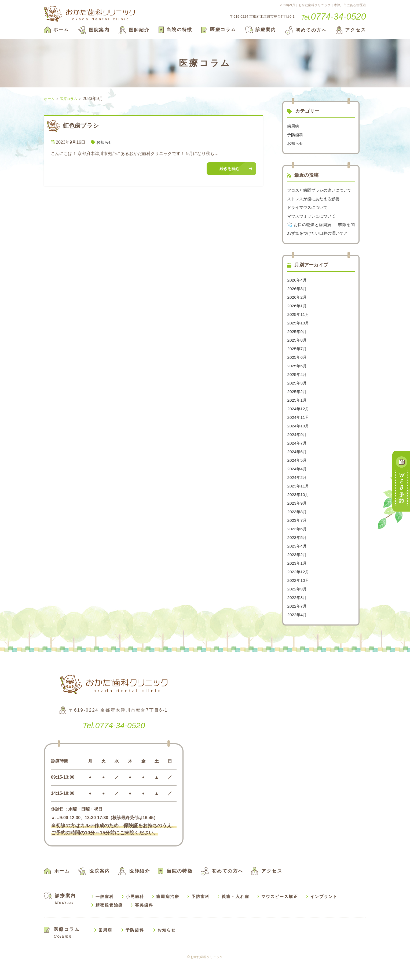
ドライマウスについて (309, 216)
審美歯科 (144, 922)
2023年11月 (299, 503)
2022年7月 (297, 623)
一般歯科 (105, 914)
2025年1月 (297, 417)
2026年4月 (297, 297)
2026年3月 (297, 306)
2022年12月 (299, 589)
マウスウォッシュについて (313, 225)
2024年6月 (297, 469)
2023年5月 (297, 555)
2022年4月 (297, 632)
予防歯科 (296, 135)
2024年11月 (299, 434)
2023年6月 (297, 546)
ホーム (56, 30)
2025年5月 (297, 383)
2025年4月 (297, 392)
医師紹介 (134, 30)
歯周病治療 (168, 914)
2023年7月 (297, 537)
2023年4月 (297, 563)
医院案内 (94, 30)
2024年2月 (297, 495)
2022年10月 (299, 598)
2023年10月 (299, 512)
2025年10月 (299, 340)
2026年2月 (297, 314)
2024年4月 (297, 486)
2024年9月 (297, 452)
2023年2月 (297, 572)
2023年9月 (297, 520)
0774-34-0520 (114, 742)
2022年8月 (297, 615)
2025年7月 (297, 366)
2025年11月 (299, 332)
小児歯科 (135, 914)
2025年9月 (297, 349)
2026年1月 (297, 323)
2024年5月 (297, 477)
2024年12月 (299, 426)
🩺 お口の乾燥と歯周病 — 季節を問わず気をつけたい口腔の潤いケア (321, 242)
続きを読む (229, 169)
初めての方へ (306, 30)
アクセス (351, 30)
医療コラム (219, 30)
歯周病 (294, 126)
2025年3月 (297, 400)
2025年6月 (297, 374)
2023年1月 (297, 580)
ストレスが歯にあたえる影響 (315, 207)
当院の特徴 (175, 30)
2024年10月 (299, 443)
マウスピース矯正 (280, 914)
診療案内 (261, 30)
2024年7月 (297, 460)
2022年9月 (297, 606)
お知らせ (105, 142)
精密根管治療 (109, 922)
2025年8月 (297, 357)
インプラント (324, 914)
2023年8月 (297, 529)
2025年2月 (297, 409)
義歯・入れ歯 (235, 914)
